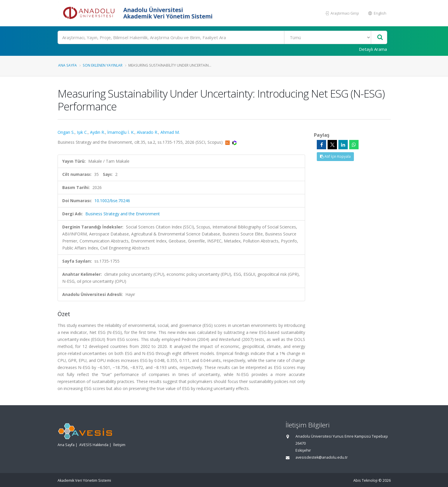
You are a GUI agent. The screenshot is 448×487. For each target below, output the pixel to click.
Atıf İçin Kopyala (335, 156)
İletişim (119, 445)
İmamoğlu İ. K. (121, 132)
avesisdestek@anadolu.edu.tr (322, 457)
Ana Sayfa (68, 65)
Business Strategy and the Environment (123, 214)
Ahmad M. (170, 132)
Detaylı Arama (373, 49)
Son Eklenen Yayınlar (103, 65)
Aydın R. (97, 132)
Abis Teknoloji (365, 480)
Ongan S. (66, 132)
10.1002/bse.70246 (112, 201)
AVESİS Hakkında (94, 445)
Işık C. (82, 132)
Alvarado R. (147, 132)
